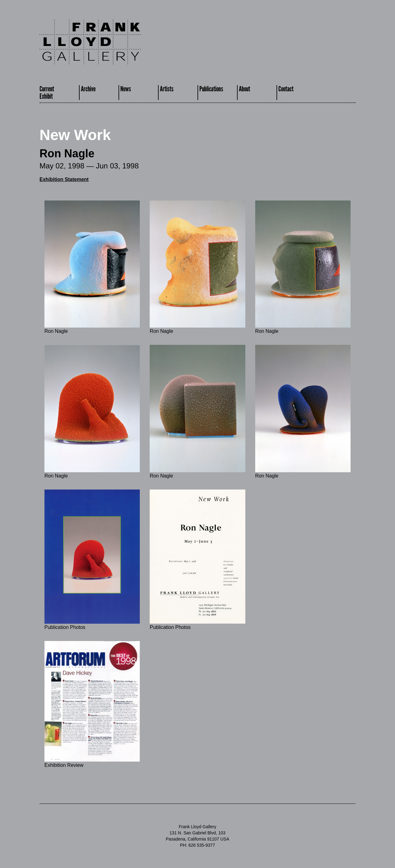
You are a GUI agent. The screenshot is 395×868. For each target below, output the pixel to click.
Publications (211, 89)
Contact (286, 89)
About (245, 89)
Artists (167, 89)
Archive (88, 89)
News (126, 89)
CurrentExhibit (47, 92)
